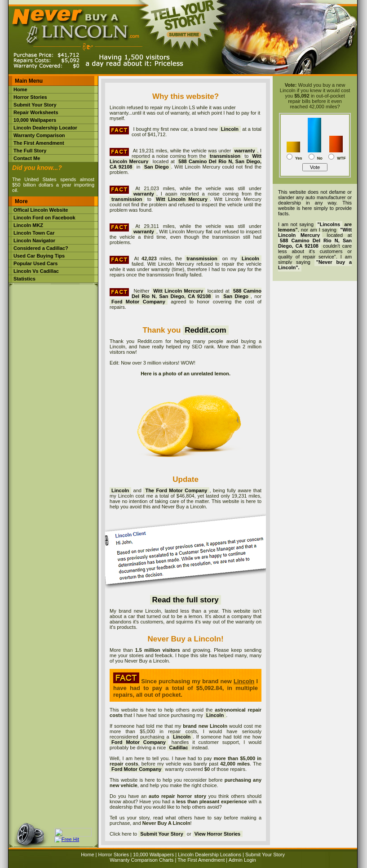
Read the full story (185, 600)
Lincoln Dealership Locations (210, 855)
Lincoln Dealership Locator (45, 128)
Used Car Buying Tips (39, 256)
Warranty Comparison (39, 135)
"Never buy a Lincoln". (315, 265)
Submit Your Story (35, 105)
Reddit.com (206, 330)
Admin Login (242, 860)
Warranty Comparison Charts (141, 860)
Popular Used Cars (35, 263)
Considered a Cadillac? (41, 248)
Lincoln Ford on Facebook (44, 218)
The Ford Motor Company (176, 490)
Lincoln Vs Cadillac (36, 271)
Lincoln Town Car (34, 233)
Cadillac (178, 748)
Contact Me (27, 158)
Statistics (24, 279)
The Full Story (30, 151)
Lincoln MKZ (28, 225)
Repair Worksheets (36, 112)
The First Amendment (39, 143)
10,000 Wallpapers (35, 120)
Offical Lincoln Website (41, 210)
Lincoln (120, 490)
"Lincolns (329, 224)
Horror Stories (30, 97)
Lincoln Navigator (34, 240)
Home (20, 89)
